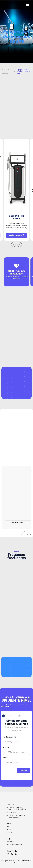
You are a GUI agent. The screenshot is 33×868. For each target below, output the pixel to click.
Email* (5, 758)
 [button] (20, 245)
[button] (28, 5)
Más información (16, 235)
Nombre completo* (10, 737)
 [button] (13, 245)
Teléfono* (7, 747)
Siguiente (23, 770)
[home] (2, 5)
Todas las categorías (7, 71)
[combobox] (6, 752)
